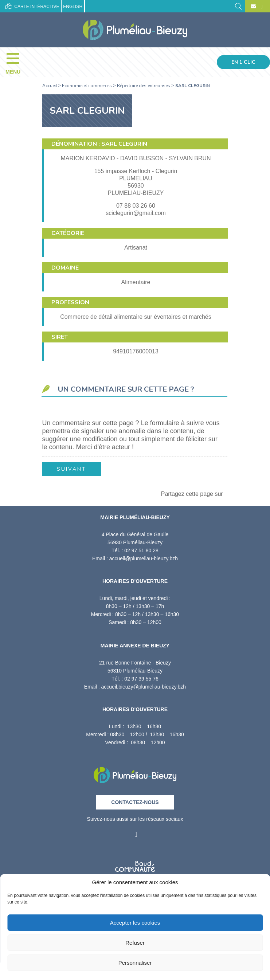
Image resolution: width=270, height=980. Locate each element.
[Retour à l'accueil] (135, 773)
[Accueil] (135, 30)
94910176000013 (136, 351)
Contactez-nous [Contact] (135, 802)
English (73, 7)
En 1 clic (243, 62)
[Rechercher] (238, 6)
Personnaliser (135, 963)
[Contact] (253, 7)
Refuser (135, 943)
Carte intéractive (32, 6)
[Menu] (17, 62)
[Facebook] (261, 7)
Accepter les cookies (135, 923)
